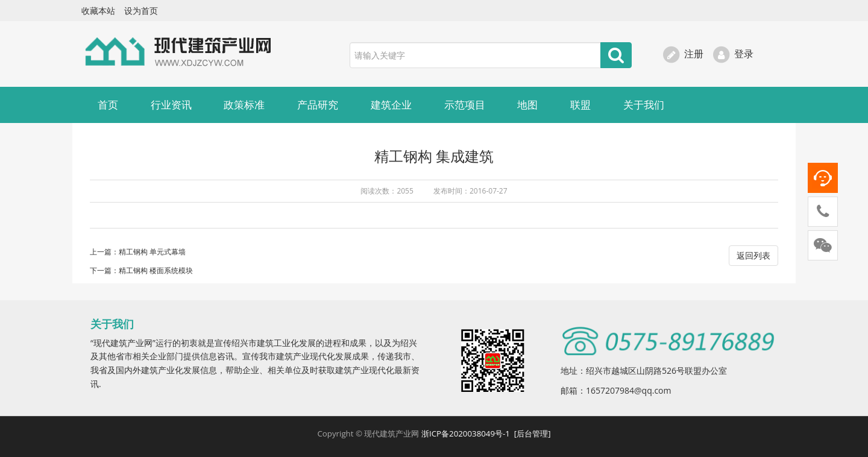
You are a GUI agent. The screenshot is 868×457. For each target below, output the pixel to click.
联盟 (580, 105)
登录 (733, 54)
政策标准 (244, 105)
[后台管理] (533, 433)
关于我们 (644, 105)
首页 (108, 105)
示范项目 (465, 105)
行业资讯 (171, 105)
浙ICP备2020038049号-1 (467, 433)
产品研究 (318, 105)
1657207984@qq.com (629, 390)
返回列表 (753, 255)
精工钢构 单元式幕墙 (152, 252)
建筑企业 (391, 105)
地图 (527, 105)
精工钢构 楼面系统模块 (156, 270)
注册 (683, 54)
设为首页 (141, 11)
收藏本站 (98, 11)
